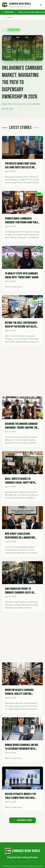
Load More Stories (23, 820)
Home (9, 17)
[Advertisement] (22, 371)
